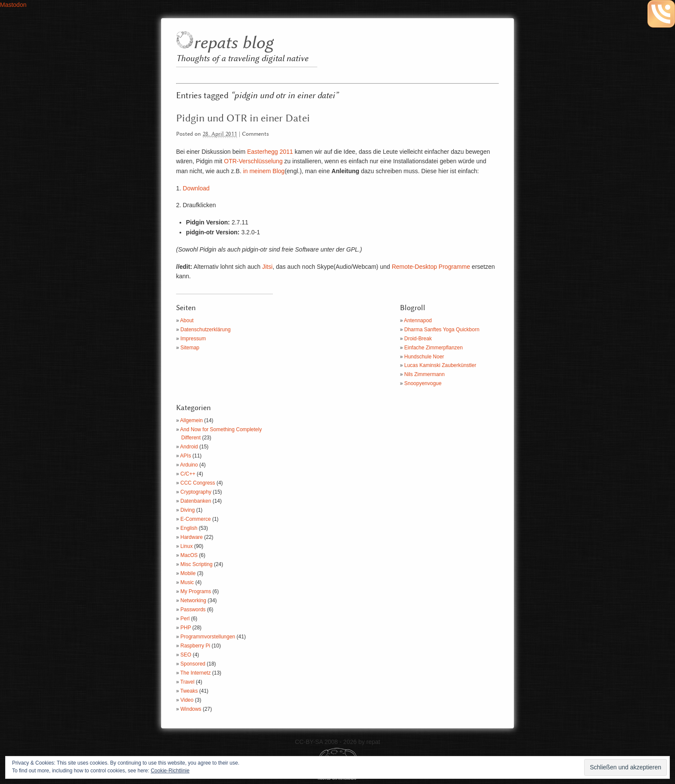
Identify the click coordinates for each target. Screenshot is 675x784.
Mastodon (13, 5)
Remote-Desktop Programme (431, 267)
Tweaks (189, 691)
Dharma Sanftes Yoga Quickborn (442, 330)
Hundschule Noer (424, 357)
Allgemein (191, 420)
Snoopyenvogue (423, 383)
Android (189, 447)
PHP (186, 628)
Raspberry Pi (195, 646)
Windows (191, 709)
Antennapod (418, 320)
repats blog (233, 43)
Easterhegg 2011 (270, 152)
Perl (185, 619)
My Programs (196, 591)
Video (187, 700)
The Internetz (196, 673)
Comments (255, 134)
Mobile (188, 573)
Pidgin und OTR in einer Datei (243, 118)
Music (187, 582)
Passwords (193, 610)
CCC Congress (198, 483)
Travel (187, 682)
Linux (187, 546)
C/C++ (188, 474)
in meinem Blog (264, 171)
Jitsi (267, 267)
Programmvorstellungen (208, 637)
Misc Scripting (197, 564)
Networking (193, 600)
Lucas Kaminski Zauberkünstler (440, 365)
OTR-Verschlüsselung (253, 161)
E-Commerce (196, 519)
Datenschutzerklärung (206, 330)
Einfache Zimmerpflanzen (433, 348)
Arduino (189, 465)
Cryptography (196, 492)
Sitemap (190, 348)
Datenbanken (196, 501)
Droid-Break (418, 339)
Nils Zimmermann (424, 374)
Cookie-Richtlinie (170, 771)
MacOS (189, 555)
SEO (186, 655)
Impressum (193, 339)
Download (196, 188)
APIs (185, 456)
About (187, 320)
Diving (187, 510)
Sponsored (193, 664)
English (189, 528)
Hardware (192, 537)
